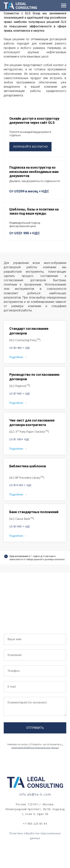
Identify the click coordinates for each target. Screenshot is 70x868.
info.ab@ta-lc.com (35, 794)
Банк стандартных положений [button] (34, 512)
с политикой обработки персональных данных (37, 746)
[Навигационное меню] (64, 6)
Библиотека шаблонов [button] (28, 466)
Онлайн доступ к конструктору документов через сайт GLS (34, 121)
